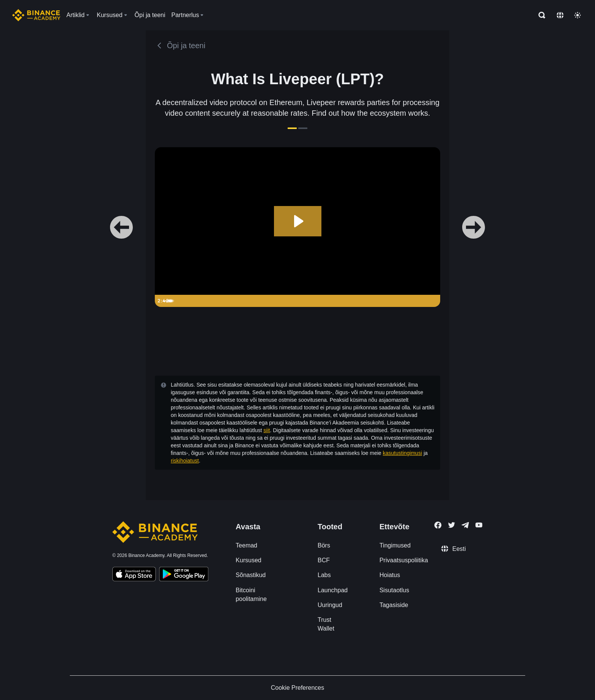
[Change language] (560, 15)
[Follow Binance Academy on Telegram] (465, 525)
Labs (324, 575)
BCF (324, 560)
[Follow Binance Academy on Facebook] (438, 525)
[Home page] (36, 15)
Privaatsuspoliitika (404, 560)
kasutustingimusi (403, 453)
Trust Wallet (326, 624)
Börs (324, 545)
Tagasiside (394, 605)
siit (267, 430)
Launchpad (333, 590)
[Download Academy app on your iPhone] (134, 575)
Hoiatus (390, 575)
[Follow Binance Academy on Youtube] (479, 525)
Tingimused (395, 545)
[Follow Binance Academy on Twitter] (452, 525)
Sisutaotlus (394, 590)
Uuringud (330, 605)
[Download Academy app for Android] (184, 575)
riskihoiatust (185, 461)
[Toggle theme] (578, 15)
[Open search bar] (540, 15)
